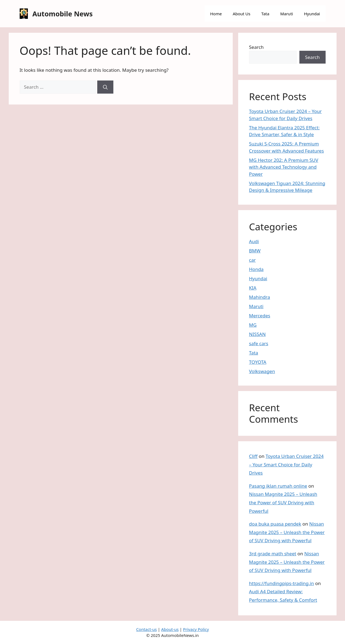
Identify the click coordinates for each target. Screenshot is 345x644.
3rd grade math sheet (273, 554)
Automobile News (63, 14)
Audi (254, 241)
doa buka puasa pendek (275, 524)
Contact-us (146, 629)
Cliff (253, 456)
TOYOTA (258, 362)
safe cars (259, 343)
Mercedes (260, 316)
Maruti (287, 14)
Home (216, 14)
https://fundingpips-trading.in (282, 583)
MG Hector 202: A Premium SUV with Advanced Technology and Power (284, 167)
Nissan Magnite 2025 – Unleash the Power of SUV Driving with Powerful (283, 502)
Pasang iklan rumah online (278, 486)
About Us (242, 14)
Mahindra (260, 297)
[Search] (105, 87)
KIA (253, 288)
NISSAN (257, 334)
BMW (255, 251)
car (253, 260)
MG (253, 325)
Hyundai (312, 14)
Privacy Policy (196, 629)
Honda (256, 269)
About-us (170, 629)
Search (256, 47)
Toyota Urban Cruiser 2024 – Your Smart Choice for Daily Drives (286, 464)
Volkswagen (262, 371)
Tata (265, 14)
